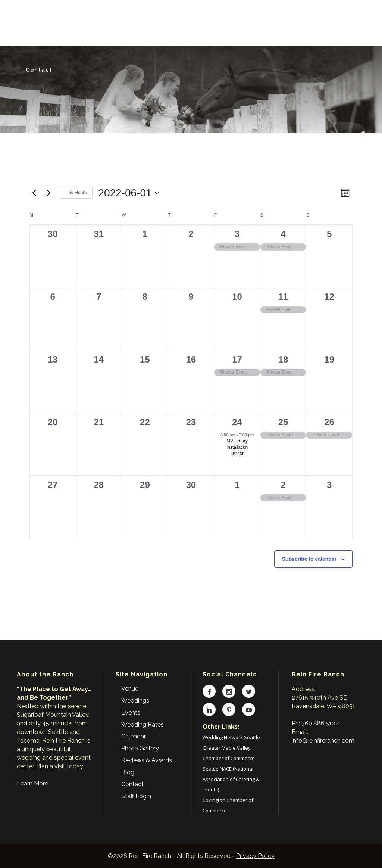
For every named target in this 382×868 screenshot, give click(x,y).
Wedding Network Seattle (231, 737)
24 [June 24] (237, 422)
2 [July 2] (283, 485)
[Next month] (48, 193)
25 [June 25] (283, 422)
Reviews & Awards (147, 760)
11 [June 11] (283, 297)
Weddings (135, 701)
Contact (132, 784)
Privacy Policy (255, 856)
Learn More (32, 783)
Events (131, 713)
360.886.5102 (320, 723)
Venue (130, 689)
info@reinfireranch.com (323, 741)
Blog (128, 772)
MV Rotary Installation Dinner (237, 447)
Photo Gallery (140, 748)
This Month (76, 193)
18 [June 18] (283, 359)
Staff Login (136, 796)
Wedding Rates (143, 724)
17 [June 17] (237, 359)
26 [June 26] (329, 422)
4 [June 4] (283, 234)
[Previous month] (34, 193)
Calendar (134, 736)
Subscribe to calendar (309, 559)
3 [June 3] (237, 234)
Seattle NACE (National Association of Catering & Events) (231, 779)
